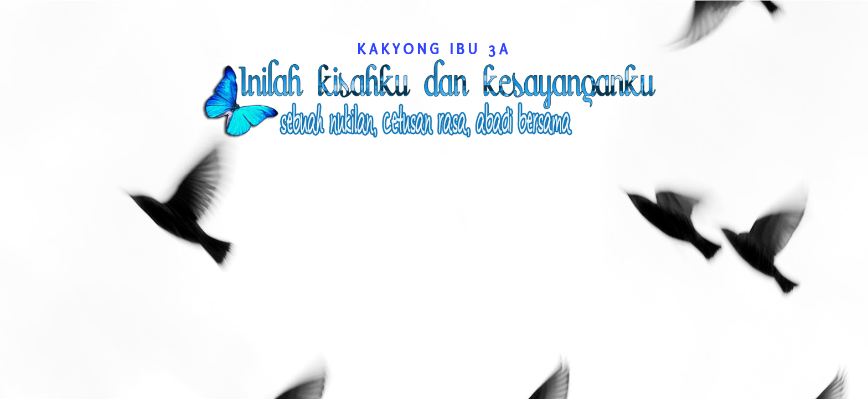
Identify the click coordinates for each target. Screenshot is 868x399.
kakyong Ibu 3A (434, 49)
